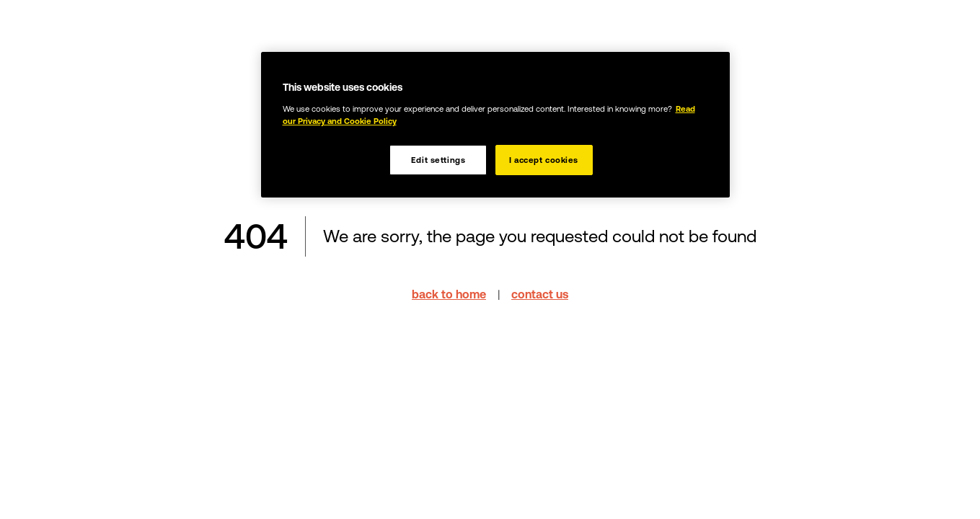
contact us (540, 294)
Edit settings (438, 160)
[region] (495, 125)
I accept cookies (544, 160)
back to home (449, 294)
